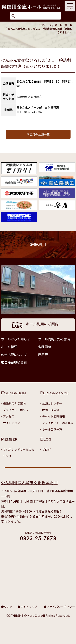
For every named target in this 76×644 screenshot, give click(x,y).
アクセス (9, 416)
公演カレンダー (52, 403)
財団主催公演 (51, 410)
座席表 (43, 354)
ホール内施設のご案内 (54, 339)
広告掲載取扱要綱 (14, 362)
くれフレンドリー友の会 (19, 449)
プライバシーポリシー (17, 410)
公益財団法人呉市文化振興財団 (29, 483)
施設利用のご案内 (14, 403)
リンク (7, 456)
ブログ (46, 449)
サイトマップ (12, 423)
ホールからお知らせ (16, 339)
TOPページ (45, 25)
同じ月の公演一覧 (38, 134)
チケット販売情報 (54, 416)
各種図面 (45, 347)
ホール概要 (9, 347)
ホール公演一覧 (63, 25)
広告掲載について (14, 354)
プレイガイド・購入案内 (58, 423)
